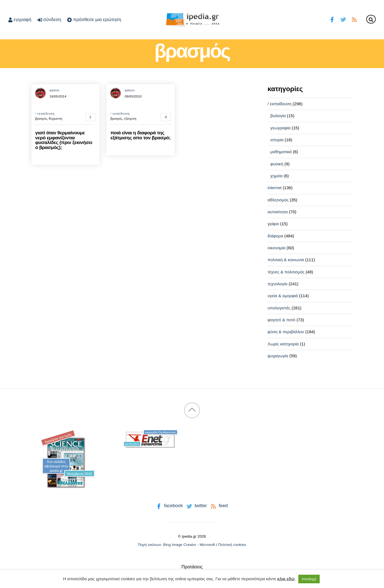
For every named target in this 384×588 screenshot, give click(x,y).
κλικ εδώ (286, 579)
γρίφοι (273, 224)
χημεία (276, 176)
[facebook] (332, 19)
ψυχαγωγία (278, 356)
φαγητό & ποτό (281, 320)
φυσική (277, 164)
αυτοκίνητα (278, 212)
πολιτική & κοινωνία (286, 260)
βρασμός (41, 119)
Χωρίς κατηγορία (283, 344)
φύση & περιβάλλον (286, 332)
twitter (196, 506)
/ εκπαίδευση (45, 114)
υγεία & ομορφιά (283, 296)
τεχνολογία (278, 284)
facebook (169, 506)
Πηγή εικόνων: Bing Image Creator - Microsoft (176, 545)
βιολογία (278, 116)
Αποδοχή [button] (309, 579)
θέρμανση (56, 119)
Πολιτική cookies (232, 545)
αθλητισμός (278, 200)
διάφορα (275, 236)
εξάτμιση (130, 119)
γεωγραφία (280, 128)
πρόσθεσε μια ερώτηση (94, 20)
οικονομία (276, 248)
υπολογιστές (279, 308)
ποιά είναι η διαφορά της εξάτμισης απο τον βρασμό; (140, 135)
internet (274, 188)
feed (219, 506)
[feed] (354, 19)
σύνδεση (49, 20)
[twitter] (343, 19)
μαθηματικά (281, 152)
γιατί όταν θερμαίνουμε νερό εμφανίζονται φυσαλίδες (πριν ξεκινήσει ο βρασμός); (64, 140)
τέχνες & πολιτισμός (286, 272)
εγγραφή (20, 20)
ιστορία (277, 140)
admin (54, 90)
